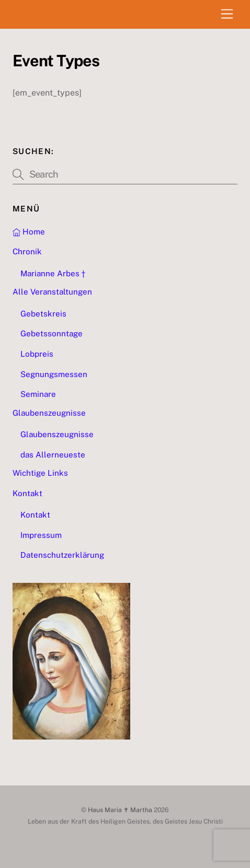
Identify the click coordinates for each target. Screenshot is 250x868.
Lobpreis (37, 354)
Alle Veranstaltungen (52, 292)
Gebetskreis (43, 314)
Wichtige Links (40, 473)
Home (29, 232)
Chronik (27, 251)
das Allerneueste (53, 455)
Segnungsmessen (54, 374)
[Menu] (227, 14)
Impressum (41, 535)
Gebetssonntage (52, 333)
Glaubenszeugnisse (49, 413)
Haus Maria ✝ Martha (120, 810)
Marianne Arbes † (53, 273)
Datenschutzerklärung (62, 555)
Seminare (38, 394)
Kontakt (27, 493)
